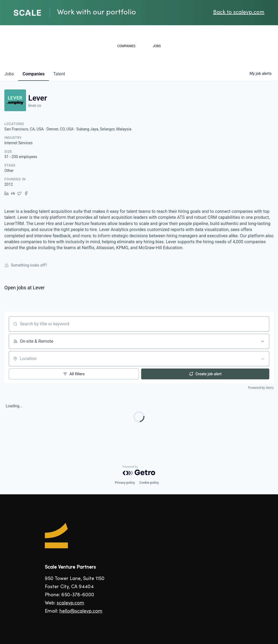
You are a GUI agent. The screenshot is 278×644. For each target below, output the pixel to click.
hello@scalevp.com (81, 611)
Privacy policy (125, 483)
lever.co (35, 105)
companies (34, 74)
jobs (9, 74)
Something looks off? (26, 265)
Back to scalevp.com (239, 13)
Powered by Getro (261, 388)
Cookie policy (149, 483)
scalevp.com (70, 603)
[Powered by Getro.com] (139, 470)
